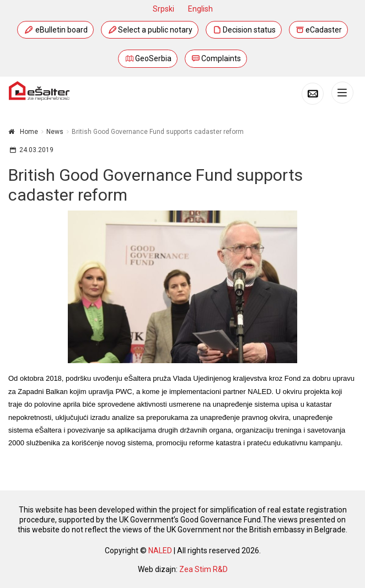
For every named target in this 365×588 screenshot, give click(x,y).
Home (29, 132)
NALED (160, 551)
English (200, 9)
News (55, 132)
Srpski (163, 9)
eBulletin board (56, 30)
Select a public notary (150, 30)
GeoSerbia (148, 58)
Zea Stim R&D (203, 569)
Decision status (244, 30)
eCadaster (319, 30)
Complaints (216, 58)
